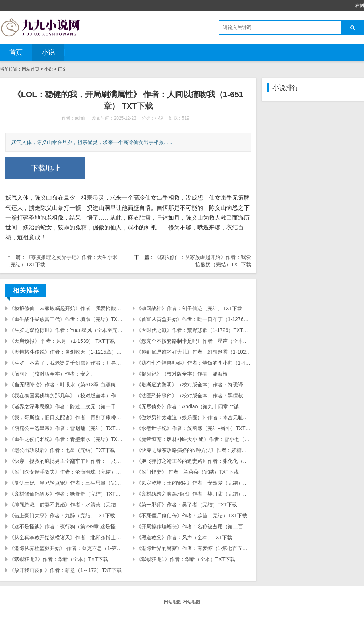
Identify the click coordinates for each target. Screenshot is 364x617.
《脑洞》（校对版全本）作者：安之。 (52, 374)
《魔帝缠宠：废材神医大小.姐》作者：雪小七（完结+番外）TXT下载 (194, 439)
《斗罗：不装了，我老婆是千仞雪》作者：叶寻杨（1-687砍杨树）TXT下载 (66, 363)
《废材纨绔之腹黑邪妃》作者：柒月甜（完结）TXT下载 (194, 494)
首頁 (16, 52)
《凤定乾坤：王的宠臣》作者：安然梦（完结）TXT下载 (194, 483)
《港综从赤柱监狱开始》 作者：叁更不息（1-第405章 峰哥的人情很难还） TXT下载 (66, 548)
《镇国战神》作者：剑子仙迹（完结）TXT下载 (189, 308)
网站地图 (173, 602)
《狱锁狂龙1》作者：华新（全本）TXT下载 (186, 559)
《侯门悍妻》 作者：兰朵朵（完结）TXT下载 (187, 472)
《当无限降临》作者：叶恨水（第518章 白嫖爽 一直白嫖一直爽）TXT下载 (66, 385)
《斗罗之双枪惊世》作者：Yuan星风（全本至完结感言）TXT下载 (66, 330)
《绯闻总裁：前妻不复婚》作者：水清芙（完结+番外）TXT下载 (66, 505)
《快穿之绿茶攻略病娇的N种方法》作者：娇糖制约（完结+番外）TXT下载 (194, 450)
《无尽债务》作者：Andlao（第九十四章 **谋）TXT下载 (194, 406)
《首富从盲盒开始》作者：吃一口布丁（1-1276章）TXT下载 (194, 319)
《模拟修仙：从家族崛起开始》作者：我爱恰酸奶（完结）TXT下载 (66, 308)
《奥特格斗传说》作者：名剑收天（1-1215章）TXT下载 (66, 352)
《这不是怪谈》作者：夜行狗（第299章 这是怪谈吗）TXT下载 (66, 526)
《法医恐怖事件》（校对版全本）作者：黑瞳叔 (190, 396)
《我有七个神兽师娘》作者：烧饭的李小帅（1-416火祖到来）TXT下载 (194, 363)
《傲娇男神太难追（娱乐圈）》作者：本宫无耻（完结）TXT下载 (194, 417)
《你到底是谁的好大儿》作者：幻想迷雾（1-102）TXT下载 (194, 352)
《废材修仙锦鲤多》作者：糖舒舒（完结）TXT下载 (66, 494)
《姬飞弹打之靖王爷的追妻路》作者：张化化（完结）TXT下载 (194, 461)
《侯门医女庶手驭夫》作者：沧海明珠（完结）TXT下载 (66, 472)
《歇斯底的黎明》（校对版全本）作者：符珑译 (190, 385)
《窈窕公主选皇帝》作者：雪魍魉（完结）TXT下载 (66, 428)
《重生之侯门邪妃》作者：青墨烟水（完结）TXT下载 (66, 439)
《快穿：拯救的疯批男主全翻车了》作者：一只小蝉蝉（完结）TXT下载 (66, 461)
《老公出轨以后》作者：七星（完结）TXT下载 (62, 450)
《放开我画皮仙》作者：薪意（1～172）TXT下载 (65, 570)
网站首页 (31, 69)
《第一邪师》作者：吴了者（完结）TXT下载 (187, 505)
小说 (48, 52)
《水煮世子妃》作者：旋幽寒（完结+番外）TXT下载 (194, 428)
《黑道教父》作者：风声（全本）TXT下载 (184, 537)
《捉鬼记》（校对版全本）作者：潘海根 (182, 374)
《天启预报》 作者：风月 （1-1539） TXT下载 (62, 341)
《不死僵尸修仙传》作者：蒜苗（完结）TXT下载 (192, 516)
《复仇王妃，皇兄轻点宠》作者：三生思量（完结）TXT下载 (66, 483)
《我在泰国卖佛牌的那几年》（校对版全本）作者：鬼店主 (66, 396)
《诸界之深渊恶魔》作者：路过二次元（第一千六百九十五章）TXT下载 (66, 406)
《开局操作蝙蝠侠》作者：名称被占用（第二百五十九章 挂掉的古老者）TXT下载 (194, 526)
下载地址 (45, 168)
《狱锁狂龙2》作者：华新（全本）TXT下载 (58, 559)
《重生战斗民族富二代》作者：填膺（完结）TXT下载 (66, 319)
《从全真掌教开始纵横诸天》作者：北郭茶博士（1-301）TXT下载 (66, 537)
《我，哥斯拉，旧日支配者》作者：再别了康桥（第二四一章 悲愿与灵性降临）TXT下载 (66, 417)
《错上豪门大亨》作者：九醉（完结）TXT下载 (62, 516)
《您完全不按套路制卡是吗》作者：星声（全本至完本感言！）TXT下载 (194, 341)
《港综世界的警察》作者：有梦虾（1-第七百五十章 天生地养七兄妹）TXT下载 (194, 548)
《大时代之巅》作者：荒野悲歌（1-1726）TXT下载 (194, 330)
